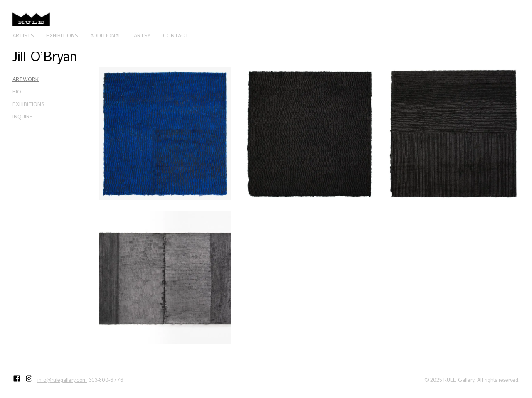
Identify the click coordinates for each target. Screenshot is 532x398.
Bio (17, 92)
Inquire (23, 117)
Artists (23, 36)
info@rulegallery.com (62, 380)
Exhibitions (62, 36)
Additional (106, 36)
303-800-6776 (106, 380)
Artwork (26, 79)
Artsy (142, 36)
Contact (176, 36)
